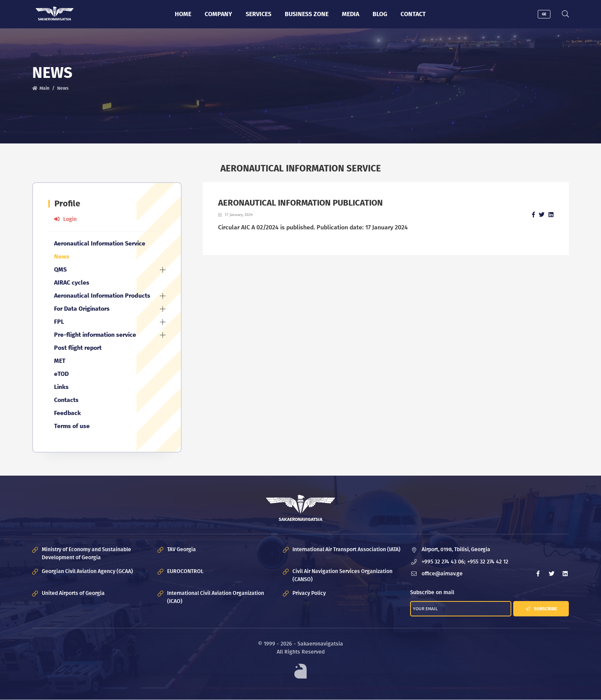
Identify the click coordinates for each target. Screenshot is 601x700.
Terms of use (72, 426)
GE (544, 14)
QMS (60, 269)
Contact (413, 14)
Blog (380, 14)
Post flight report (78, 348)
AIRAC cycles (72, 282)
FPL (59, 322)
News (63, 88)
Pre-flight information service (95, 335)
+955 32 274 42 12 (488, 562)
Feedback (67, 413)
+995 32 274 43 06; (443, 562)
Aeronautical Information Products (102, 296)
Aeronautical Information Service (100, 243)
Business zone (307, 14)
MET (60, 361)
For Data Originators (82, 309)
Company (218, 14)
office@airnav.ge (442, 574)
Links (61, 387)
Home (183, 14)
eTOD (61, 374)
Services (259, 14)
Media (351, 14)
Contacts (66, 400)
